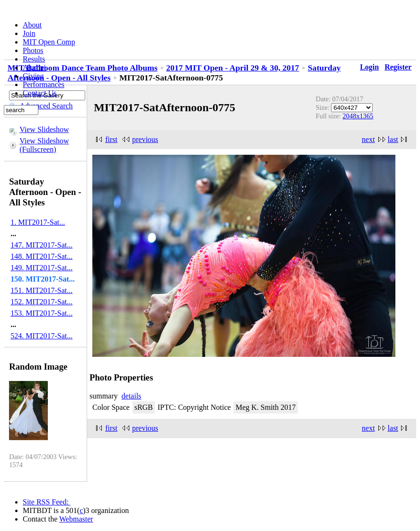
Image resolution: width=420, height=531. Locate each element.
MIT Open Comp (49, 42)
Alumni (34, 67)
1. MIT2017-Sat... (38, 222)
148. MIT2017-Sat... (41, 256)
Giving (33, 76)
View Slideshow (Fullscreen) (44, 145)
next (368, 139)
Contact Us (40, 93)
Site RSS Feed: (47, 502)
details (132, 396)
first (111, 139)
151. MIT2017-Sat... (41, 290)
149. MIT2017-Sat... (41, 268)
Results (34, 59)
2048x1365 (358, 116)
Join (29, 33)
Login (369, 67)
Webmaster (76, 519)
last (393, 139)
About (32, 25)
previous (145, 139)
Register (398, 67)
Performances (44, 84)
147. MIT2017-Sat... (41, 245)
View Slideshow (44, 129)
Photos (33, 50)
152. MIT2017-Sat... (41, 302)
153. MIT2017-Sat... (41, 313)
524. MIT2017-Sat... (41, 336)
